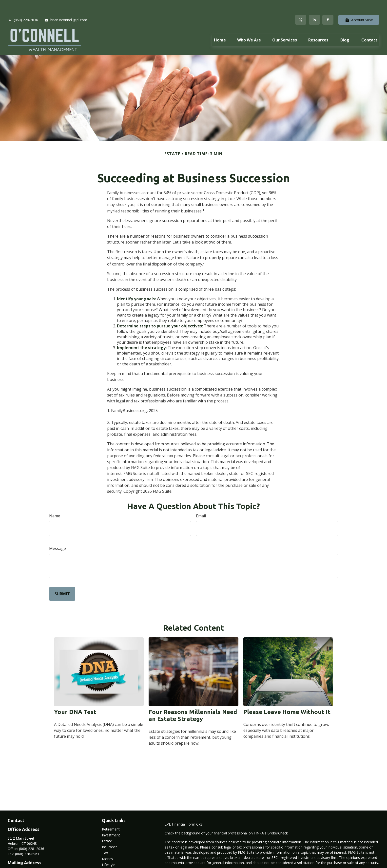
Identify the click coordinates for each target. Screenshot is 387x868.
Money (107, 844)
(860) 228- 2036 (32, 834)
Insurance (110, 832)
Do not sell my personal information (294, 862)
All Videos (110, 862)
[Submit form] (62, 579)
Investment (111, 820)
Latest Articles (113, 856)
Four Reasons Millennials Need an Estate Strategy (193, 701)
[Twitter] (301, 5)
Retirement (111, 814)
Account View (359, 5)
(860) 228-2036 (23, 5)
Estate (107, 826)
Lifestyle (109, 850)
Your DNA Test (75, 697)
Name (55, 501)
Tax (105, 838)
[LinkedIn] (314, 5)
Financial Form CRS (187, 809)
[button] (220, 25)
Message (58, 534)
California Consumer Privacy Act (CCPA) (328, 857)
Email (201, 501)
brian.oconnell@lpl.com (66, 5)
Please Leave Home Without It (287, 697)
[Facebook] (328, 5)
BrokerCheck (278, 818)
